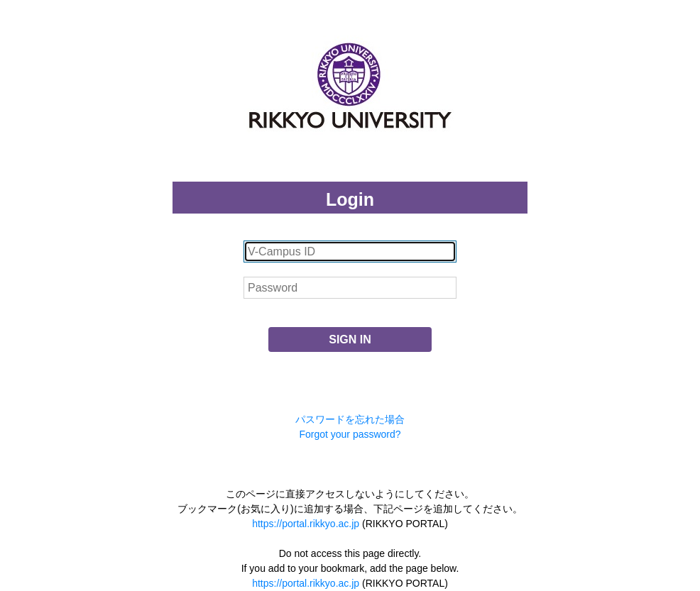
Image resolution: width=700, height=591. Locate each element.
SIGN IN (350, 339)
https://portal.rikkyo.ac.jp (306, 524)
